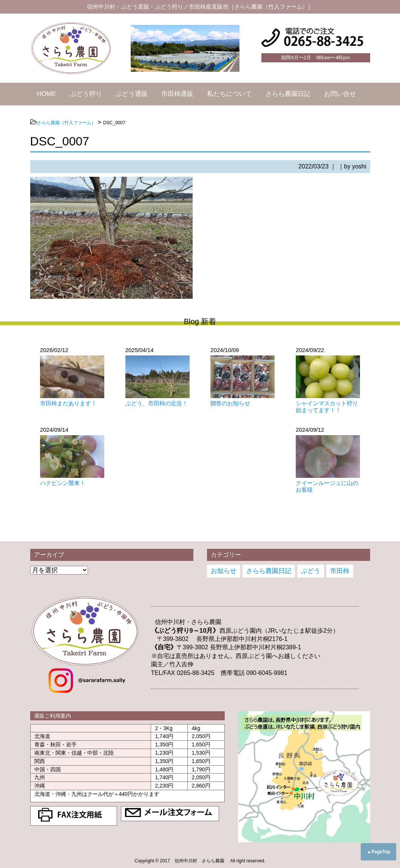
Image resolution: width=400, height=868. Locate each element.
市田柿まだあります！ (68, 403)
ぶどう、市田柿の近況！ (157, 403)
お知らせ (224, 571)
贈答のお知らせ (230, 403)
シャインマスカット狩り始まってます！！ (327, 407)
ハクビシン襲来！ (63, 483)
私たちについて (229, 94)
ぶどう (311, 571)
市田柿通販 (177, 94)
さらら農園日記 (288, 94)
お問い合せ (340, 94)
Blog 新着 (200, 321)
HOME (47, 94)
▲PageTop (378, 852)
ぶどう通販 (132, 94)
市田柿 (340, 571)
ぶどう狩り (86, 94)
